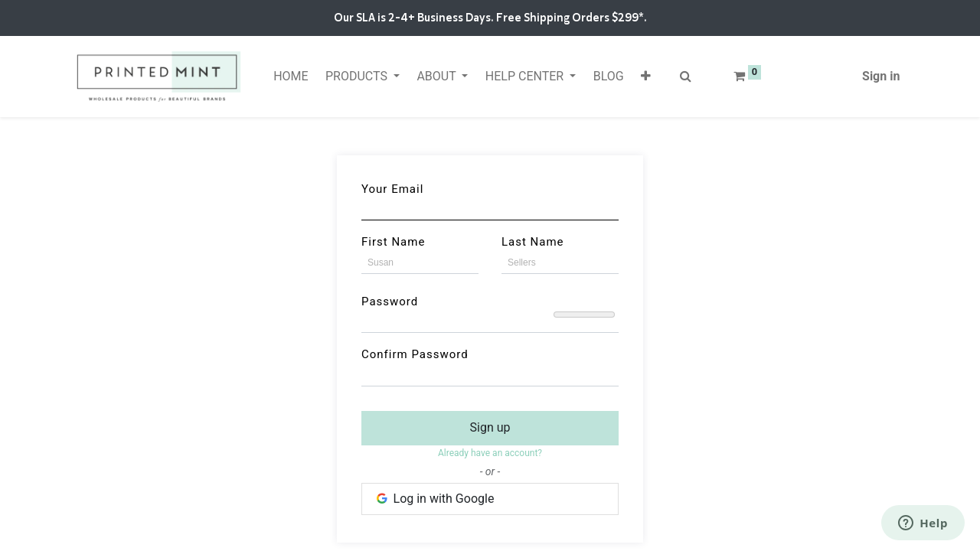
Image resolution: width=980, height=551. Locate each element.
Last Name (533, 242)
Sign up (490, 427)
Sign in (881, 76)
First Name (393, 242)
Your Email (392, 189)
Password (390, 302)
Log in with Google (434, 499)
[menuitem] (291, 77)
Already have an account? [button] (490, 453)
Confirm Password (415, 354)
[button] (646, 77)
